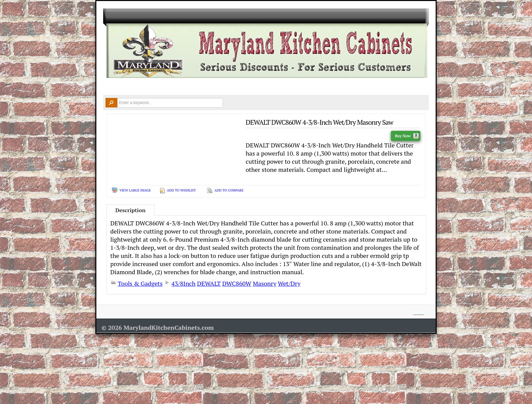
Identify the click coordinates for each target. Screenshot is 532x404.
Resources (337, 87)
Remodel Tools (291, 87)
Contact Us (382, 87)
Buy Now (407, 136)
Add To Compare (229, 190)
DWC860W (237, 283)
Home (113, 87)
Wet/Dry (289, 283)
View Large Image (135, 190)
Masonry (264, 283)
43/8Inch (183, 283)
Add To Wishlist (181, 190)
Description (130, 210)
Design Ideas (245, 87)
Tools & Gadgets (140, 283)
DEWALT (209, 283)
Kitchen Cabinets (152, 87)
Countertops (201, 87)
